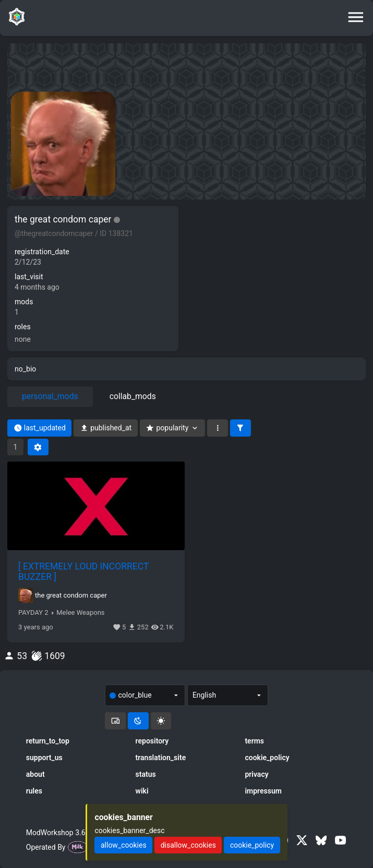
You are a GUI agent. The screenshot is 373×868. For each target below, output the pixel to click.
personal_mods (50, 396)
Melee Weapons (80, 613)
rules (34, 791)
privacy (256, 774)
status (146, 774)
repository (152, 741)
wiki (142, 791)
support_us (44, 758)
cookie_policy (267, 758)
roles (23, 327)
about (35, 774)
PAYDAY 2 (33, 613)
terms (254, 741)
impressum (263, 791)
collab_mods (133, 396)
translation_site (161, 758)
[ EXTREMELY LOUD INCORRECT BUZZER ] (83, 572)
